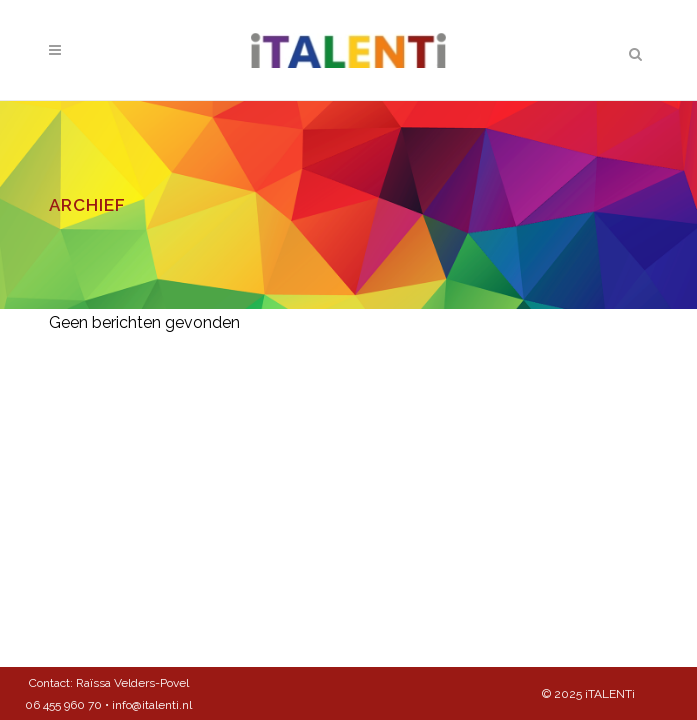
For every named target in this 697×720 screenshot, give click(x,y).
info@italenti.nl (152, 705)
